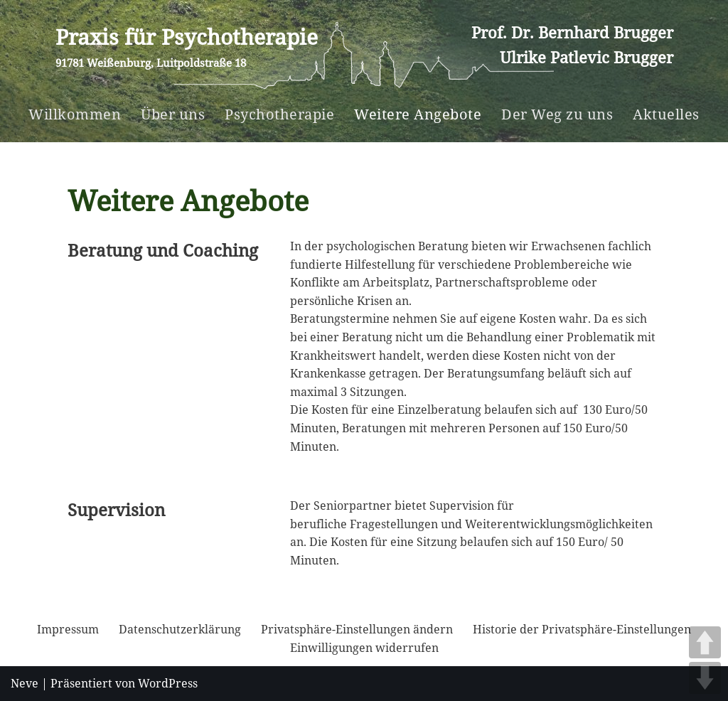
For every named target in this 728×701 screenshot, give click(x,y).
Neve (25, 683)
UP (705, 642)
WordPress (168, 683)
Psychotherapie (279, 114)
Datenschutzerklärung (180, 629)
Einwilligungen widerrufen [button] (364, 648)
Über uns (173, 114)
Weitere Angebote (418, 114)
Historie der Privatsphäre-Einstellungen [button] (582, 629)
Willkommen (75, 114)
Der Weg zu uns (557, 114)
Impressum (68, 629)
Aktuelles (666, 114)
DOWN (705, 678)
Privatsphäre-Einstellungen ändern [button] (357, 629)
